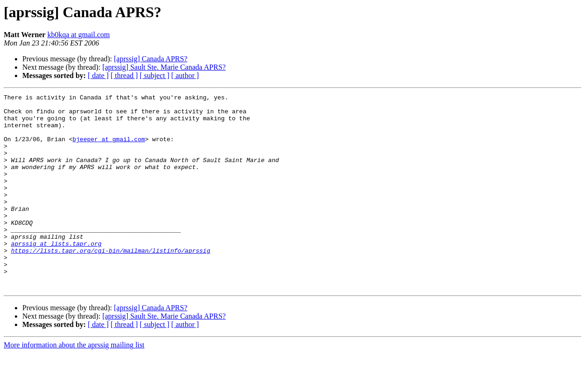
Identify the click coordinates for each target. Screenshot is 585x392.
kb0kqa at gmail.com (79, 35)
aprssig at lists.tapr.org (56, 274)
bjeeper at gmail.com (109, 149)
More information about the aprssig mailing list (74, 384)
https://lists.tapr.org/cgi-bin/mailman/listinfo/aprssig (111, 282)
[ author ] (185, 75)
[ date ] (98, 75)
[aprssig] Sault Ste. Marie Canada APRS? (164, 67)
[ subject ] (155, 75)
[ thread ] (124, 75)
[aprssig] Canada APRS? (150, 59)
